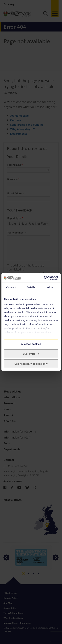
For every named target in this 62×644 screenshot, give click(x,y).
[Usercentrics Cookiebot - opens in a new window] (44, 278)
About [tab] (51, 287)
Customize (31, 354)
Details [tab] (31, 287)
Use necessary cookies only (31, 364)
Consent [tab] (11, 287)
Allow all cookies (31, 344)
